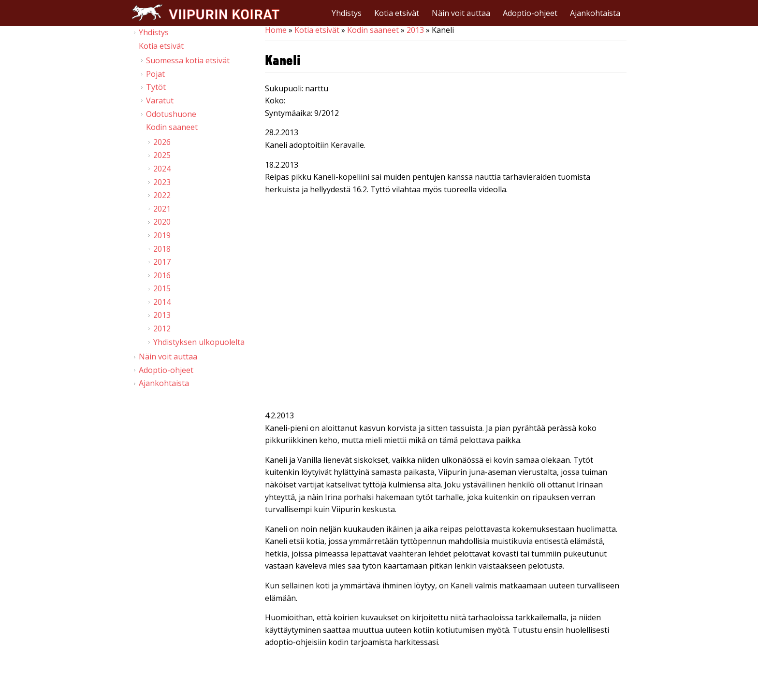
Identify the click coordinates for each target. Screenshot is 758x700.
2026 (162, 142)
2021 (162, 209)
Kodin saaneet (373, 30)
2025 (162, 155)
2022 (162, 195)
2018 (162, 249)
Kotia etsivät (397, 13)
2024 (162, 169)
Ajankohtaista (595, 13)
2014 (162, 302)
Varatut (160, 100)
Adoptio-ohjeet (530, 13)
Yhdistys (347, 13)
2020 (162, 222)
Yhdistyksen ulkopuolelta (199, 342)
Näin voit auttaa (461, 13)
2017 (162, 262)
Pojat (155, 74)
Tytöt (156, 87)
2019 (162, 235)
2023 (162, 182)
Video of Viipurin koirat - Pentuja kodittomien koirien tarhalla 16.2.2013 (446, 304)
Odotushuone (171, 114)
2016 (162, 275)
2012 (162, 329)
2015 (162, 288)
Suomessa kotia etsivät (188, 60)
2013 (415, 30)
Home (276, 30)
